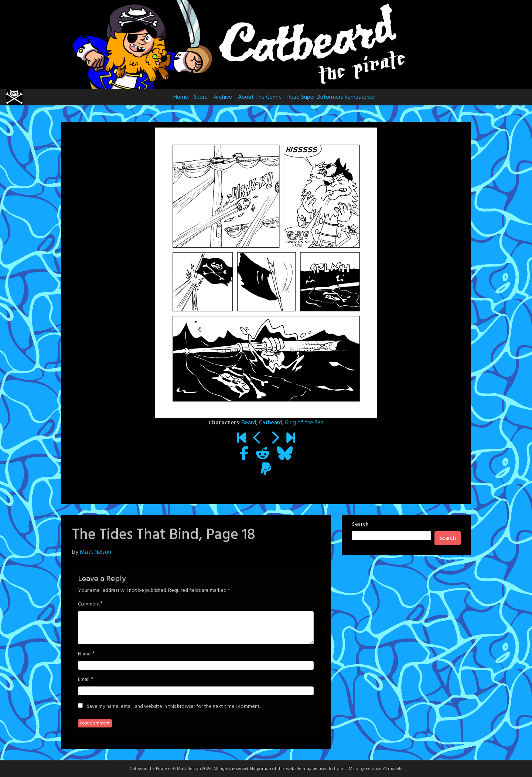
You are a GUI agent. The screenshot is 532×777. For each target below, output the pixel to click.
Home (181, 97)
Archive (223, 97)
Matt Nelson (96, 552)
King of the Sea (304, 423)
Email (84, 680)
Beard (249, 423)
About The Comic (260, 97)
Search (360, 524)
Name (84, 654)
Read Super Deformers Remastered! (332, 97)
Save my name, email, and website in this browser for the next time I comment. (174, 707)
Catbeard (271, 423)
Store (201, 97)
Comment (89, 604)
